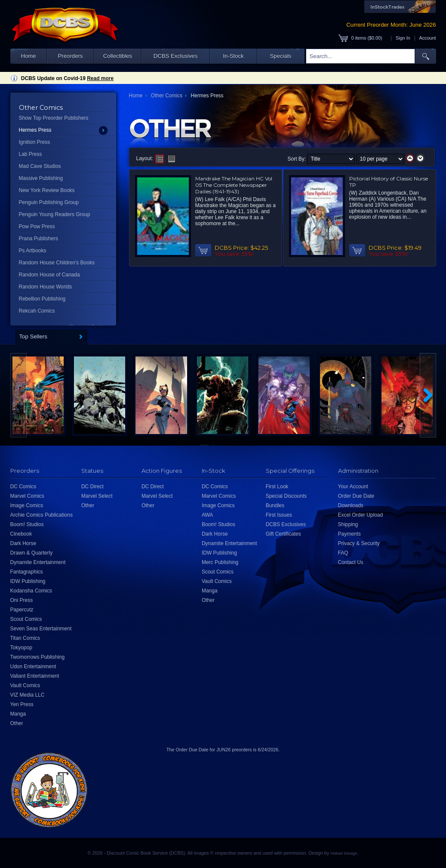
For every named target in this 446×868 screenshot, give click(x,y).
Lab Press (31, 154)
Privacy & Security (359, 543)
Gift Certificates (283, 534)
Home (28, 56)
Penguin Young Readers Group (55, 214)
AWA (207, 515)
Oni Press (22, 600)
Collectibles (118, 56)
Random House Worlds (46, 287)
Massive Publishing (41, 178)
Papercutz (22, 610)
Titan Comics (25, 638)
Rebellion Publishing (42, 299)
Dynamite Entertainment (38, 562)
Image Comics (27, 505)
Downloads (351, 505)
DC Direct (92, 487)
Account (427, 38)
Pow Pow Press (37, 226)
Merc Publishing (220, 562)
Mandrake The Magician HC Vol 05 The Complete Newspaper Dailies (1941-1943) (234, 185)
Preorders (71, 56)
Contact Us (351, 562)
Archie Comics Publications (42, 515)
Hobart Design (344, 853)
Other (17, 723)
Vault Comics (25, 685)
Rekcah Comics (37, 311)
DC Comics (23, 487)
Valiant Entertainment (35, 676)
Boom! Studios (27, 524)
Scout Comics (26, 619)
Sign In (403, 38)
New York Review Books (47, 190)
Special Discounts (286, 496)
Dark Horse (23, 543)
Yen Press (22, 704)
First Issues (279, 515)
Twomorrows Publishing (38, 657)
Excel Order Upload (361, 515)
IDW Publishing (28, 581)
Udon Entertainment (33, 666)
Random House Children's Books (57, 263)
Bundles (275, 505)
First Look (277, 487)
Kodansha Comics (31, 591)
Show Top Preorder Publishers (54, 118)
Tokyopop (21, 648)
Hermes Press (35, 130)
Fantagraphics (27, 572)
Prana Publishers (38, 239)
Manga (18, 714)
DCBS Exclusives (176, 56)
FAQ (343, 553)
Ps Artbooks (33, 251)
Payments (349, 534)
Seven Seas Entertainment (41, 629)
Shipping (348, 524)
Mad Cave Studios (40, 166)
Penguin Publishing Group (49, 202)
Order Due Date (356, 496)
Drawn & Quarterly (32, 553)
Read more (100, 78)
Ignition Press (35, 142)
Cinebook (21, 534)
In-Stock (233, 56)
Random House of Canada (49, 275)
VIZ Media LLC (28, 695)
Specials (281, 56)
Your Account (353, 487)
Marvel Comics (27, 496)
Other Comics (167, 96)
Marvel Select (97, 496)
